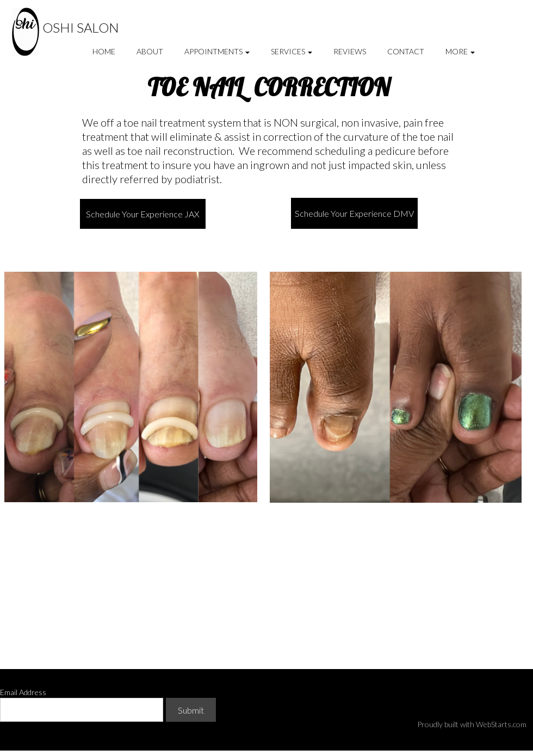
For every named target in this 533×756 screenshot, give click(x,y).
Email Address (23, 692)
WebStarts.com (501, 724)
